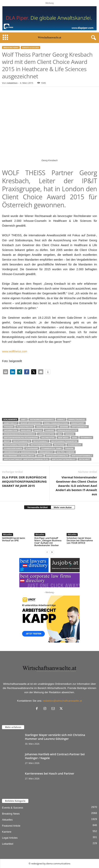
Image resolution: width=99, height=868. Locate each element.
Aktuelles (8, 534)
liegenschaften (46, 434)
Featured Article (11, 826)
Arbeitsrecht (11, 423)
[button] (6, 372)
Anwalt (61, 419)
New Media (63, 438)
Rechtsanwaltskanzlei (16, 445)
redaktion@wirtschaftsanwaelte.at (62, 701)
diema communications (56, 423)
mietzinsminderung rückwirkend (21, 438)
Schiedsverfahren (13, 448)
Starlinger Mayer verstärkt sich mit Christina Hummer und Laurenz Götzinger (55, 737)
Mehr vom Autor (63, 507)
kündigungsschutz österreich (20, 434)
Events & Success (30, 48)
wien (40, 456)
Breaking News (11, 48)
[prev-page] (47, 552)
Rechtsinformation (41, 445)
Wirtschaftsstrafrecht (64, 459)
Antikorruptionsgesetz (42, 419)
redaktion (12, 83)
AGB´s (24, 419)
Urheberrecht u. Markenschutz (20, 452)
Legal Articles (10, 838)
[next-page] (52, 552)
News (75, 438)
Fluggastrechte (25, 427)
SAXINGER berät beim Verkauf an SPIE (13, 539)
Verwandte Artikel (37, 507)
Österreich (86, 438)
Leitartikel (8, 844)
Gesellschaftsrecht (46, 427)
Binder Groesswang (31, 423)
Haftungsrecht (79, 427)
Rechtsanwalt (41, 441)
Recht (7, 441)
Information (11, 430)
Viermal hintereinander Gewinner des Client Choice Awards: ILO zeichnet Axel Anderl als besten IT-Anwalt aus (76, 486)
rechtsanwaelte (22, 441)
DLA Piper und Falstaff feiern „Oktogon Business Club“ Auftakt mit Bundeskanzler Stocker (48, 542)
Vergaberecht (46, 452)
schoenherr (32, 448)
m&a (60, 434)
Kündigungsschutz (67, 430)
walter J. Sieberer (65, 452)
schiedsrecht (74, 445)
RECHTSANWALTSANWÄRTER (64, 441)
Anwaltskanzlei (77, 419)
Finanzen (9, 427)
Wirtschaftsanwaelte (57, 456)
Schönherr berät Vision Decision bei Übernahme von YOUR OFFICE (80, 540)
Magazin (70, 434)
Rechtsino (59, 445)
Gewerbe (64, 427)
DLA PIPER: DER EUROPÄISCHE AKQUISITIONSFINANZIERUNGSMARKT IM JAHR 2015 (24, 481)
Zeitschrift (84, 459)
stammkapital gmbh (51, 448)
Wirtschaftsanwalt (82, 456)
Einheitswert (78, 423)
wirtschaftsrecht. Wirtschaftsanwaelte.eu (26, 459)
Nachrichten (48, 438)
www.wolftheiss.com (15, 351)
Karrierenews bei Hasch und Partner (50, 773)
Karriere (50, 430)
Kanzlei (38, 430)
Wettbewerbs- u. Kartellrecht (19, 456)
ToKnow (69, 448)
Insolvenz (26, 430)
